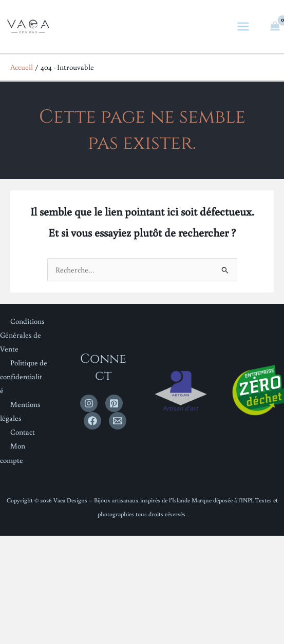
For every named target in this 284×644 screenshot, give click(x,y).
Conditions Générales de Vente (22, 335)
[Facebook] (92, 421)
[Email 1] (118, 421)
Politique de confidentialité (24, 376)
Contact (23, 432)
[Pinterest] (114, 403)
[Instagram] (89, 403)
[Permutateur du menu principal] (244, 26)
